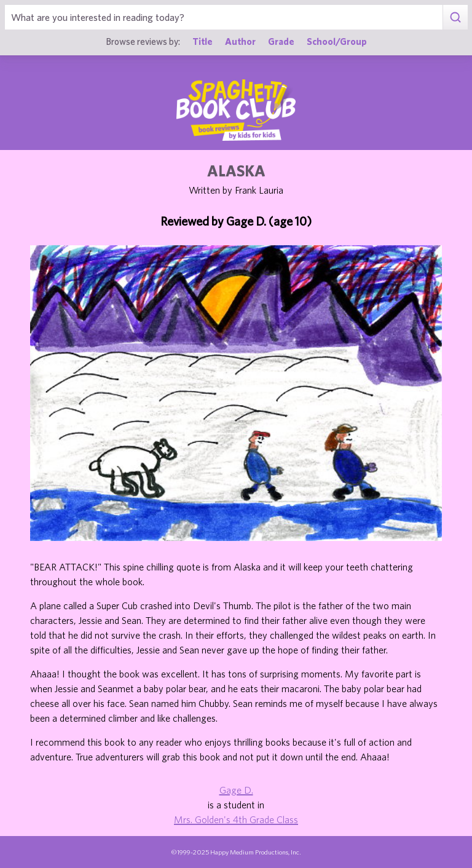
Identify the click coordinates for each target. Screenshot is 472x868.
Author (240, 41)
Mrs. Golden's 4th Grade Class (236, 819)
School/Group (337, 41)
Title (203, 41)
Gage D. (236, 790)
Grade (281, 41)
